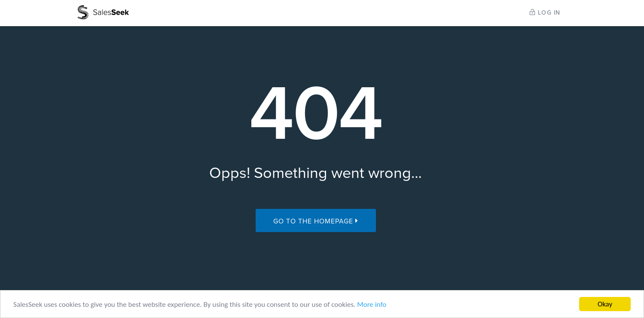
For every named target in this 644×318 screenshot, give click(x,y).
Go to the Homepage (316, 221)
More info (372, 305)
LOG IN (545, 13)
